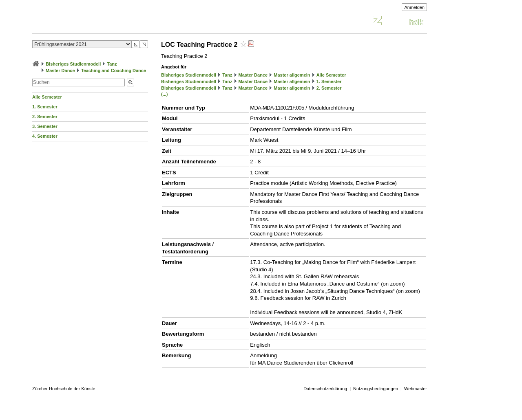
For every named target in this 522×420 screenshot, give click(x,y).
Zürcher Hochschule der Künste (64, 389)
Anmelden (414, 7)
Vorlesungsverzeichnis (92, 22)
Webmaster (416, 389)
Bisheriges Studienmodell (73, 64)
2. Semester (45, 117)
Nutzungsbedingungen (376, 389)
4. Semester (45, 136)
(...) (165, 94)
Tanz (112, 64)
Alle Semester (47, 97)
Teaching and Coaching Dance (114, 70)
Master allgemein (292, 75)
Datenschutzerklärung (325, 389)
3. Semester (45, 126)
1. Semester (45, 107)
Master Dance (60, 70)
